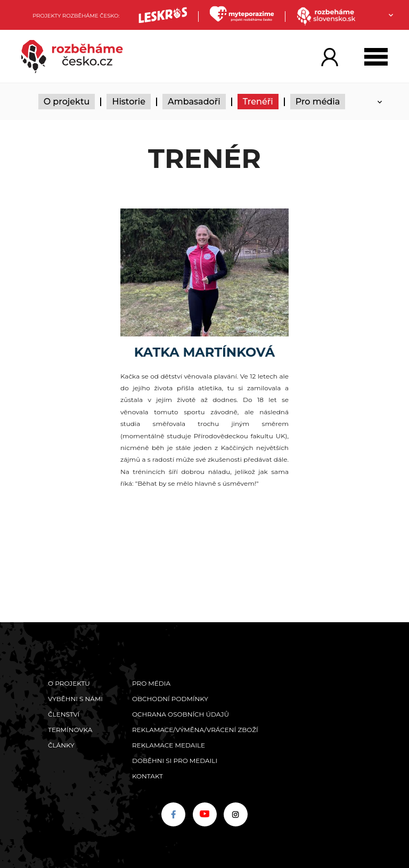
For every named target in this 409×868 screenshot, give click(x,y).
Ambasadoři (194, 102)
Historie (129, 102)
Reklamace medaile (169, 745)
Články (61, 745)
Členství (64, 714)
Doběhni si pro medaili (175, 761)
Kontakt (148, 776)
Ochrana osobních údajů (181, 714)
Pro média (318, 102)
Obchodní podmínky (170, 699)
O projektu (67, 102)
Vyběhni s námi (75, 699)
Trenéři (258, 102)
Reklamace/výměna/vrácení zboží (195, 730)
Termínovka (70, 730)
